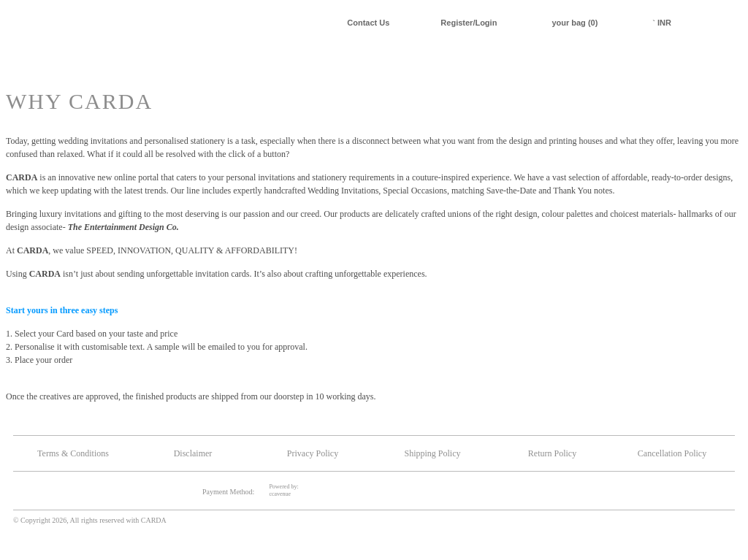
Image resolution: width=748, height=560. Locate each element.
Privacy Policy (313, 453)
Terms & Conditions (73, 453)
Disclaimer (193, 453)
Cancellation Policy (672, 453)
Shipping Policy (432, 453)
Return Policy (552, 453)
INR (662, 23)
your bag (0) (575, 23)
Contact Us (368, 23)
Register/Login (469, 23)
